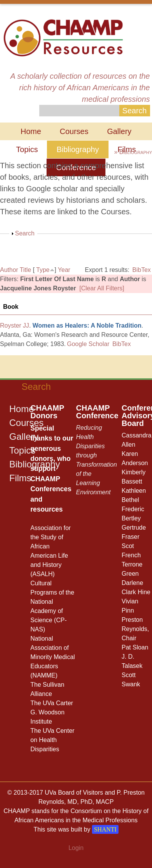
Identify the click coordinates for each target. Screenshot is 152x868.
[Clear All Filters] (102, 288)
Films (20, 478)
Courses (74, 131)
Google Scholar (88, 344)
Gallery (119, 131)
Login (76, 848)
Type (43, 270)
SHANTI (105, 829)
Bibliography (78, 149)
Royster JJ (15, 325)
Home (31, 131)
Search (25, 233)
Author (9, 270)
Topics (27, 149)
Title (25, 270)
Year (64, 270)
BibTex (142, 270)
